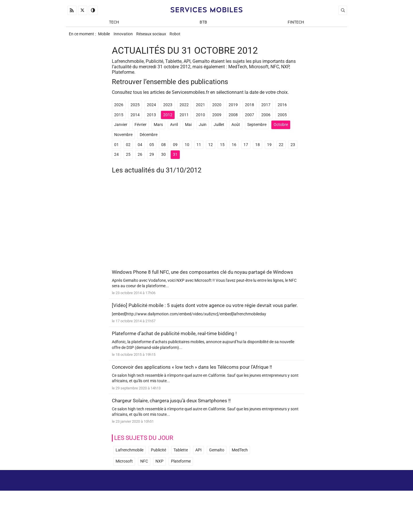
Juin (203, 129)
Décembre (149, 138)
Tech (114, 23)
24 (116, 158)
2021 (200, 109)
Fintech (296, 23)
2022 (184, 109)
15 (222, 148)
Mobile (105, 36)
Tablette (181, 469)
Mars (158, 129)
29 (152, 158)
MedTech (240, 469)
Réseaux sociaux (157, 36)
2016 (282, 109)
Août (236, 129)
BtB (203, 23)
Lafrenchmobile (129, 469)
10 (187, 148)
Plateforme (181, 480)
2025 (135, 109)
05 (152, 148)
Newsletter (275, 511)
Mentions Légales (301, 503)
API (198, 469)
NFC (144, 480)
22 (281, 148)
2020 (217, 109)
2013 (151, 119)
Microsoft (124, 480)
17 (246, 148)
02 (128, 148)
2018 (250, 109)
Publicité (158, 469)
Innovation (126, 36)
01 (116, 148)
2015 (119, 119)
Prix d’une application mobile (318, 511)
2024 (151, 109)
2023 (168, 109)
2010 (200, 119)
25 (128, 158)
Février (141, 129)
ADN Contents (323, 520)
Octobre (281, 129)
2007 (250, 119)
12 (211, 148)
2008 (233, 119)
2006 (266, 119)
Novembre (123, 138)
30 (163, 158)
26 (140, 158)
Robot (183, 36)
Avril (174, 129)
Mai (188, 129)
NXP (159, 480)
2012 (168, 119)
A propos (266, 503)
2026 (119, 109)
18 (258, 148)
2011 (184, 119)
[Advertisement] (206, 228)
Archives (336, 503)
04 (140, 148)
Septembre (257, 129)
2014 (135, 119)
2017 (266, 109)
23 (293, 148)
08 (163, 148)
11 (199, 148)
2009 (217, 119)
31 (175, 158)
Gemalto (217, 469)
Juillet (219, 129)
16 (234, 148)
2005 (282, 119)
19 (269, 148)
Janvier (121, 129)
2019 (233, 109)
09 (175, 148)
